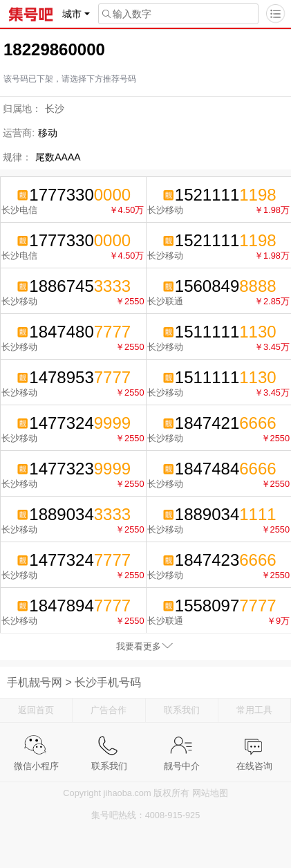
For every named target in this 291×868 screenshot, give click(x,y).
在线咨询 (254, 745)
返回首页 (36, 710)
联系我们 (182, 710)
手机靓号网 (35, 682)
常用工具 (254, 710)
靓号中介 (182, 745)
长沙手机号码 (108, 682)
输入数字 (125, 14)
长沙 (55, 109)
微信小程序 (36, 745)
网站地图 (210, 793)
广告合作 (109, 710)
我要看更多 (139, 646)
